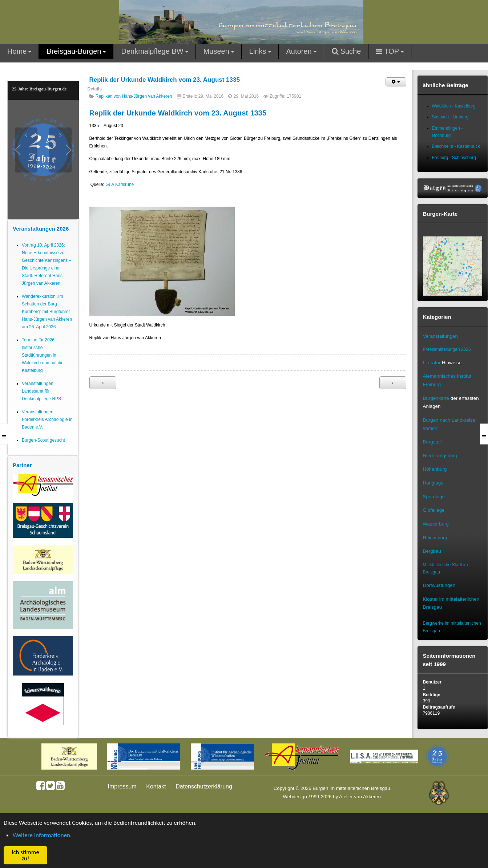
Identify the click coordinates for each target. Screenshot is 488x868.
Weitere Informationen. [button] (42, 835)
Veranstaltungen (440, 336)
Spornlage (434, 497)
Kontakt (156, 786)
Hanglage (433, 483)
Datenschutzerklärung (204, 786)
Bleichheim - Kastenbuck (456, 146)
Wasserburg (436, 524)
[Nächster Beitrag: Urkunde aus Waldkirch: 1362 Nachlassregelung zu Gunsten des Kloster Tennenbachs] (393, 383)
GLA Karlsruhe (120, 184)
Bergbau (432, 551)
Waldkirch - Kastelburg (454, 106)
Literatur (432, 363)
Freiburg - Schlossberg (454, 158)
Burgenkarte (436, 398)
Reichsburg (435, 538)
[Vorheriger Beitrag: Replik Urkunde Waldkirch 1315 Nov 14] (103, 383)
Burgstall (432, 442)
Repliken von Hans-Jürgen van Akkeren (134, 96)
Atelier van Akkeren (360, 797)
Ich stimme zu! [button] (25, 855)
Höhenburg (435, 469)
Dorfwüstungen (439, 585)
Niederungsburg (440, 456)
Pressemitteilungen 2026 (447, 349)
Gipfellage (434, 510)
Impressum (122, 786)
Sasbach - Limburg (450, 117)
